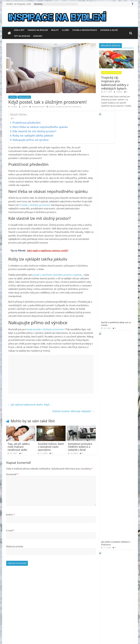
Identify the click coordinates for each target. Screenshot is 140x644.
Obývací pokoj (24, 97)
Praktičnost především (27, 123)
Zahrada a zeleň (109, 30)
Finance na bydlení (38, 30)
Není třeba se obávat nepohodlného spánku (40, 127)
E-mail (10, 531)
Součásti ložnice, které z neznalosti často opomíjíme (51, 447)
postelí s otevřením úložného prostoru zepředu (57, 275)
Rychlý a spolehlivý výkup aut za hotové (124, 120)
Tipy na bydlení (22, 36)
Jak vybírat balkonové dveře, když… (29, 405)
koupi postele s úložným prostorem (46, 329)
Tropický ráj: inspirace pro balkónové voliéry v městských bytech (115, 83)
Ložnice (13, 97)
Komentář (12, 474)
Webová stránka (15, 546)
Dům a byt (19, 30)
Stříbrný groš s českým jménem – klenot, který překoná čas (125, 253)
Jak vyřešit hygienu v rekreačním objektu (124, 162)
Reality (55, 30)
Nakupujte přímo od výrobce (31, 140)
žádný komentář (37, 107)
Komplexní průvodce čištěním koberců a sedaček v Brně (80, 447)
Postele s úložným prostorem (35, 205)
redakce (25, 107)
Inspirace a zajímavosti (111, 72)
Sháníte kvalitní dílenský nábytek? (73, 411)
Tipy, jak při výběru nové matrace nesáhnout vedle (19, 447)
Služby (65, 30)
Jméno (10, 515)
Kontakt (38, 36)
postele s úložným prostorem (60, 107)
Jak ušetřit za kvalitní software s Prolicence (124, 141)
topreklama (77, 107)
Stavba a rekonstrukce (85, 30)
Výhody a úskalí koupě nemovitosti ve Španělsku (125, 207)
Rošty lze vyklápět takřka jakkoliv (33, 135)
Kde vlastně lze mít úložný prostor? (34, 131)
